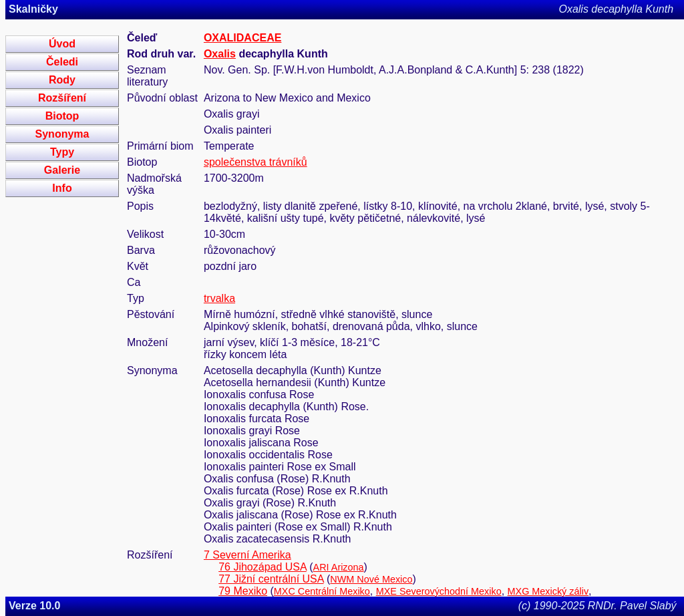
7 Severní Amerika (247, 555)
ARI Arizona (339, 567)
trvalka (219, 298)
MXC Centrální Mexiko (322, 591)
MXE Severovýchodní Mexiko (439, 591)
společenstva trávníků (255, 162)
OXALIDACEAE (242, 38)
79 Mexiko (243, 591)
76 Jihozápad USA (263, 567)
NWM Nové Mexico (371, 579)
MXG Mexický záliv (548, 591)
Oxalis (220, 54)
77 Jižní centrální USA (271, 579)
